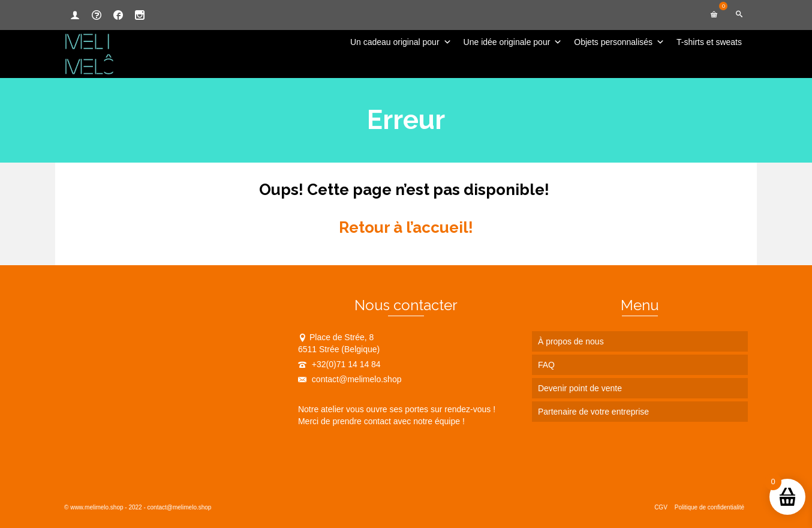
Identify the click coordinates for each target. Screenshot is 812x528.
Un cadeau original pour (401, 42)
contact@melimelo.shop (350, 379)
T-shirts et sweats (709, 42)
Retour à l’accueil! (406, 227)
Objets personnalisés (619, 42)
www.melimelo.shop (97, 507)
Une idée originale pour (513, 42)
